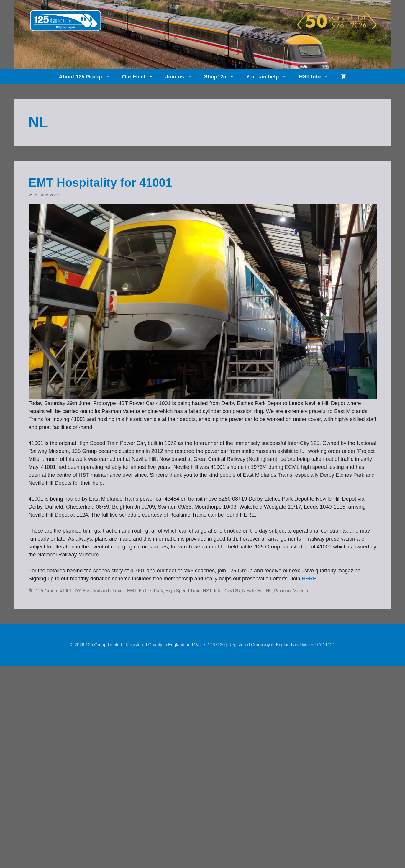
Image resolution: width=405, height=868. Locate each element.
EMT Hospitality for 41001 (100, 183)
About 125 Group (88, 77)
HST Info (317, 77)
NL (269, 591)
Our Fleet (141, 77)
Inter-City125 (227, 591)
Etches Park (151, 591)
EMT (132, 591)
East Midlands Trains (104, 591)
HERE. (310, 579)
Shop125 (222, 77)
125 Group (46, 591)
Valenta (301, 591)
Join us (182, 77)
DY (77, 591)
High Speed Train (183, 591)
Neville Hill (253, 591)
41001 (66, 591)
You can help (270, 77)
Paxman (282, 591)
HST (207, 591)
